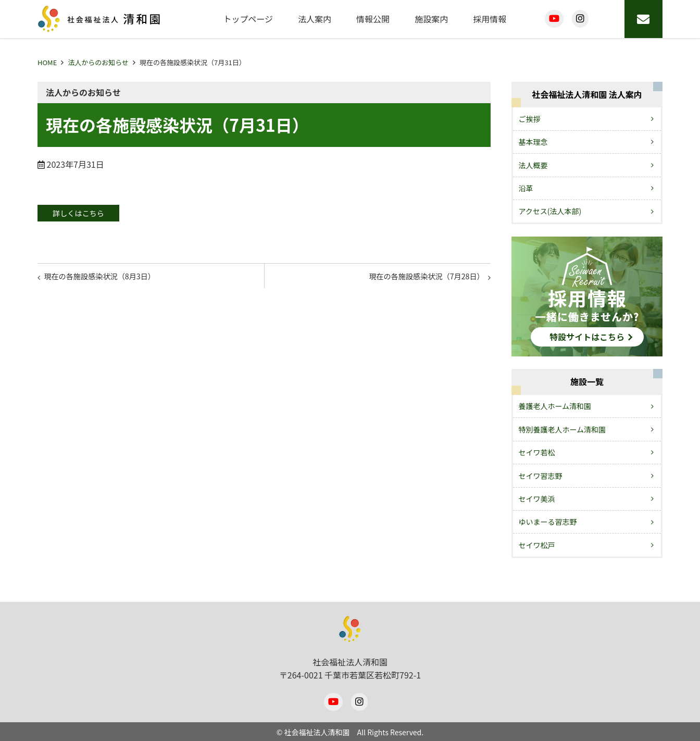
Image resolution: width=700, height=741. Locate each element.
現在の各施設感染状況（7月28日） (417, 280)
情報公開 (373, 19)
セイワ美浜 (537, 499)
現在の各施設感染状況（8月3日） (109, 280)
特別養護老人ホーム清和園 (562, 429)
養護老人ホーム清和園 (555, 406)
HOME (47, 62)
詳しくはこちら (87, 214)
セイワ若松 (537, 452)
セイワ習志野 (541, 476)
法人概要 (533, 165)
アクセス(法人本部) (550, 211)
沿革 (526, 188)
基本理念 (533, 142)
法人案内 (315, 19)
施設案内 (431, 19)
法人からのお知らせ (98, 62)
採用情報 (490, 19)
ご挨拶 (530, 119)
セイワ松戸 (537, 545)
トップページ (248, 19)
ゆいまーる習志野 (548, 522)
